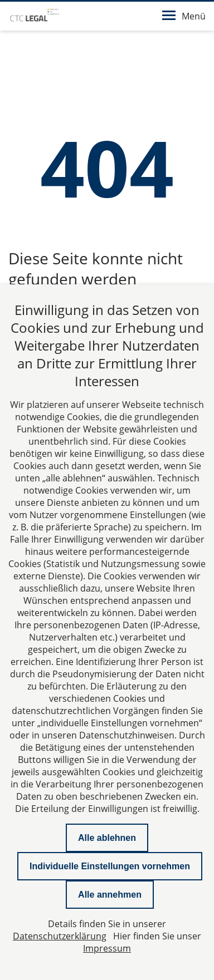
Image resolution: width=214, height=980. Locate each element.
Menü (184, 16)
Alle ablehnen (107, 838)
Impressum (107, 948)
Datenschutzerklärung (60, 936)
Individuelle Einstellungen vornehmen (110, 866)
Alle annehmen (110, 895)
